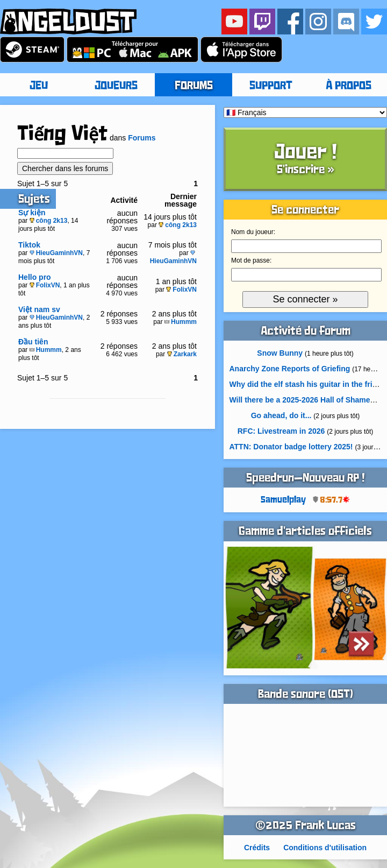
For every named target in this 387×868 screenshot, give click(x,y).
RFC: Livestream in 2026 (281, 431)
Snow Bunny (280, 353)
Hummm (181, 322)
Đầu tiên (33, 342)
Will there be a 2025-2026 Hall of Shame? (302, 400)
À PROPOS (349, 86)
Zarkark (182, 354)
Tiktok (29, 245)
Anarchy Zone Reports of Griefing (290, 369)
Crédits (257, 848)
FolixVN (45, 285)
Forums (142, 138)
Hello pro (35, 277)
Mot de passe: (251, 260)
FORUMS (194, 86)
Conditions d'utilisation (325, 848)
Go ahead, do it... (281, 415)
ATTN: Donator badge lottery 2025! (291, 447)
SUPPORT (271, 86)
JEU (39, 86)
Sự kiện (32, 213)
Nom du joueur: (253, 232)
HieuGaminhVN (56, 253)
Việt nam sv (39, 309)
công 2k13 (49, 221)
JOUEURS (116, 86)
